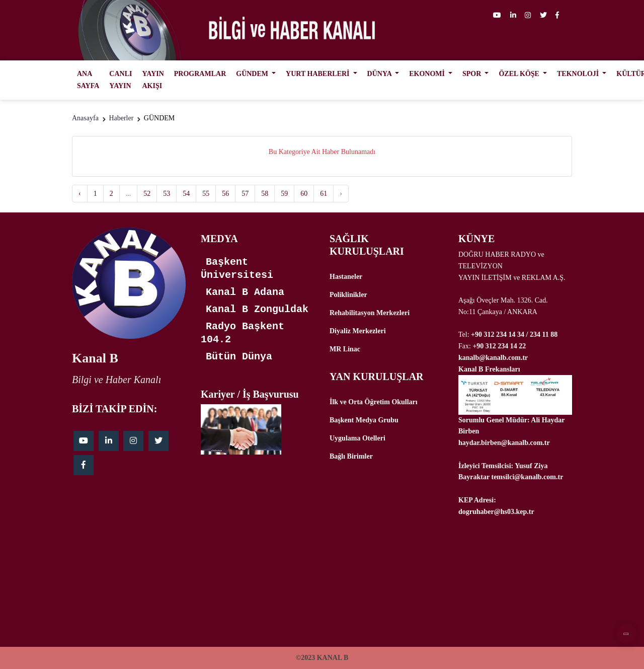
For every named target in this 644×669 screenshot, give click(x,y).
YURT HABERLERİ (318, 74)
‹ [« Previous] (80, 194)
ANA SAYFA (88, 80)
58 (265, 194)
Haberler (121, 118)
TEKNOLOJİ (579, 74)
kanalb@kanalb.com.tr (493, 358)
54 (186, 194)
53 (167, 194)
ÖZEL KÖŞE (520, 74)
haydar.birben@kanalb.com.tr (504, 443)
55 (206, 194)
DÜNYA (380, 74)
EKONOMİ (428, 74)
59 (284, 194)
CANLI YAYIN (120, 80)
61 (324, 194)
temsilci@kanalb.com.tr (527, 477)
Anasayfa (85, 118)
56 (225, 194)
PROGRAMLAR (200, 74)
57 (245, 194)
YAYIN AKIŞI (153, 80)
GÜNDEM (253, 74)
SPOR (473, 74)
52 (147, 194)
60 (304, 194)
